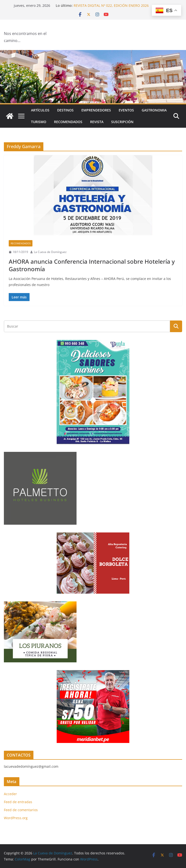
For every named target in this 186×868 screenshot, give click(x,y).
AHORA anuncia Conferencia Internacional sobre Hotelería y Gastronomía (92, 265)
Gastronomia (154, 110)
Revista (97, 122)
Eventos (126, 110)
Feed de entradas (18, 802)
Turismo (39, 122)
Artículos (40, 110)
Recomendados (68, 122)
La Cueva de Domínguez (50, 252)
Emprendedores (96, 110)
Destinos (65, 110)
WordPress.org (16, 818)
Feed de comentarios (21, 810)
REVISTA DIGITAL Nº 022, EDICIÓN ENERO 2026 (111, 5)
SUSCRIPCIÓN (122, 122)
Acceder (10, 794)
